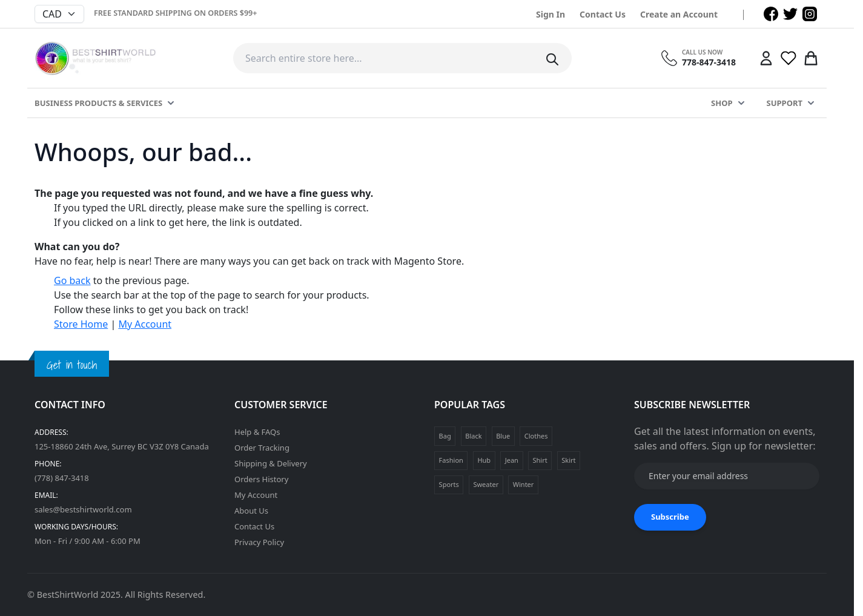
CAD (52, 14)
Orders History (261, 479)
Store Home (81, 324)
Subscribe (670, 517)
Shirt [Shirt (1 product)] (540, 460)
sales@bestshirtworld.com (83, 509)
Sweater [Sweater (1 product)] (486, 484)
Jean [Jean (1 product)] (512, 460)
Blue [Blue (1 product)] (503, 436)
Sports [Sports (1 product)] (449, 484)
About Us (251, 511)
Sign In (551, 14)
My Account (145, 324)
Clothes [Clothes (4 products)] (536, 436)
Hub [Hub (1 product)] (484, 460)
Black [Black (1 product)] (473, 436)
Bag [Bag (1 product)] (445, 436)
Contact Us (603, 14)
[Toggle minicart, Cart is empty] (811, 58)
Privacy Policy (259, 542)
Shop (722, 103)
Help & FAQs (257, 432)
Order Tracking (262, 448)
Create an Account (679, 14)
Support (785, 103)
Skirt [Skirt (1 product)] (568, 460)
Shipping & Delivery (271, 463)
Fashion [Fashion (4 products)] (451, 460)
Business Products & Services (98, 103)
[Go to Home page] (95, 58)
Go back (72, 280)
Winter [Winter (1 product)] (524, 484)
